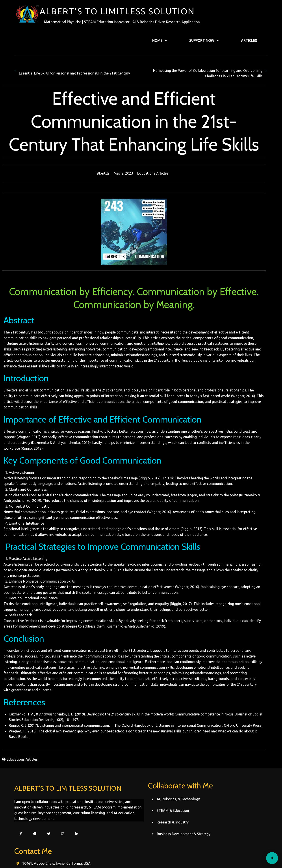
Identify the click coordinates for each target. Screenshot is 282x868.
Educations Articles (160, 173)
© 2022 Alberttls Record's (141, 856)
